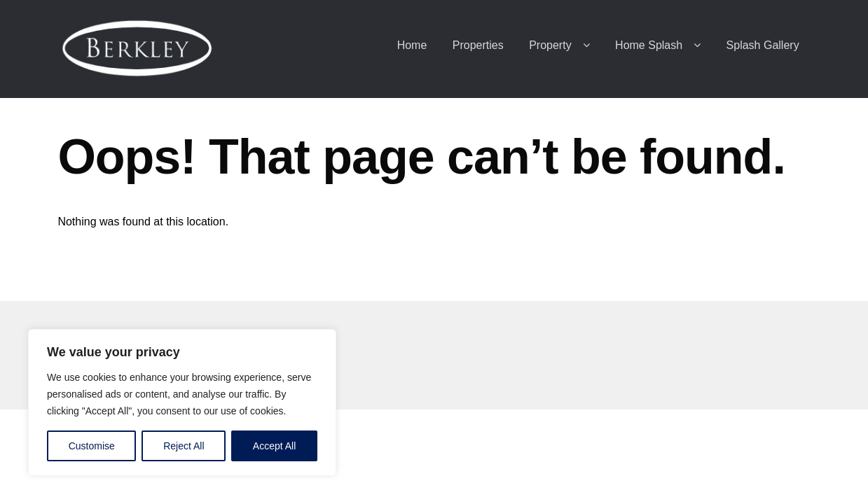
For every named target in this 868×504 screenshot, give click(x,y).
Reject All (184, 446)
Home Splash (649, 45)
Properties (478, 45)
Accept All (274, 446)
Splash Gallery (763, 45)
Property (550, 45)
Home (412, 45)
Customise (92, 446)
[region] (182, 402)
